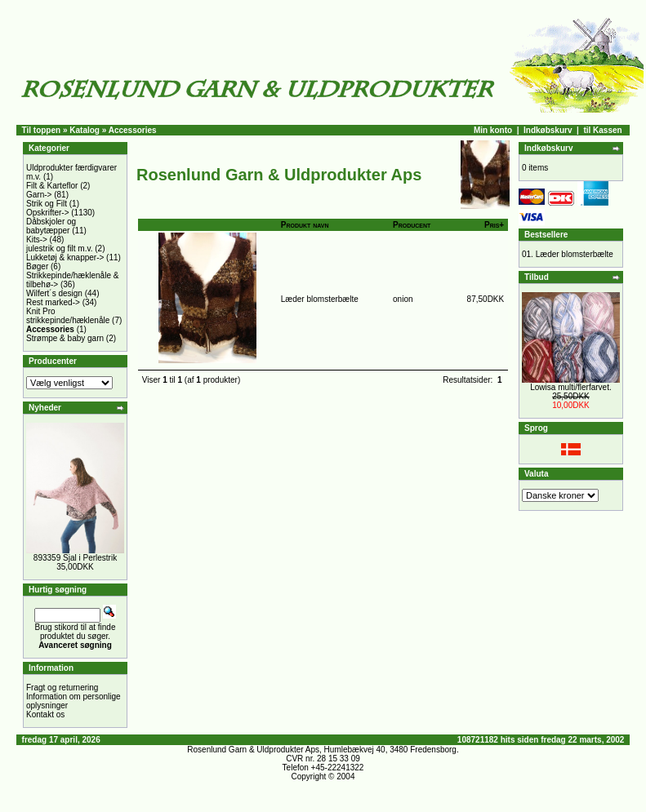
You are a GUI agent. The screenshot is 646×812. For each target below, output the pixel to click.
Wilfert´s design (54, 293)
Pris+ (494, 225)
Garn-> (39, 195)
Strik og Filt (47, 204)
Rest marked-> (53, 302)
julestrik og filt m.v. (60, 248)
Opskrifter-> (48, 213)
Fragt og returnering (62, 688)
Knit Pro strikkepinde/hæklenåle (68, 316)
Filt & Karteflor (52, 186)
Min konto (493, 130)
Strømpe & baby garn (65, 338)
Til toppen (42, 130)
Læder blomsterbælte (320, 299)
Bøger (37, 266)
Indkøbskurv (548, 130)
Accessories (133, 130)
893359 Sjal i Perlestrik (75, 558)
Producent (412, 225)
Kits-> (37, 240)
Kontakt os (45, 714)
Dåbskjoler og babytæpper (51, 226)
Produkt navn (305, 225)
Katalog (85, 130)
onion (403, 299)
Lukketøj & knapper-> (65, 257)
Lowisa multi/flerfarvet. (570, 387)
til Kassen (602, 130)
